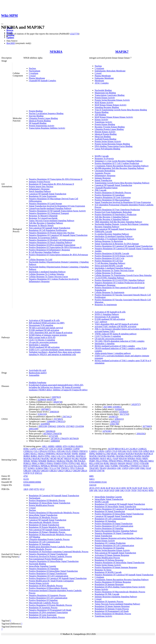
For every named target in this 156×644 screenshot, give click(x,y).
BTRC (26, 449)
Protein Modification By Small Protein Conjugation (51, 581)
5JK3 (122, 490)
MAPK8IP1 (94, 458)
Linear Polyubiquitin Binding (107, 149)
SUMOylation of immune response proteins (48, 335)
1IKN (26, 489)
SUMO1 (31, 468)
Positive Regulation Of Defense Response (113, 582)
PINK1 (105, 461)
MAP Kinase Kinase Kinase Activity (111, 105)
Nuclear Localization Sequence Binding (46, 113)
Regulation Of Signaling (39, 544)
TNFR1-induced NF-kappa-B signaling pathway (116, 334)
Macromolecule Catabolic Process (44, 603)
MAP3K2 (28, 458)
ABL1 (45, 446)
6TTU (37, 489)
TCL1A (52, 468)
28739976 (55, 438)
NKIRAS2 (61, 461)
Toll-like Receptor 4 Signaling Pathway (46, 223)
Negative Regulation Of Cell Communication (49, 576)
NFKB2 (34, 461)
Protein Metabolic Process (40, 549)
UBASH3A (112, 468)
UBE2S (84, 471)
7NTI (139, 490)
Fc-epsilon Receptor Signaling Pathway (112, 234)
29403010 (54, 412)
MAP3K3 (37, 458)
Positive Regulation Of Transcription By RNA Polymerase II (55, 247)
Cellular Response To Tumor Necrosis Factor (48, 277)
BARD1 (79, 446)
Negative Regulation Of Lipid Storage (45, 204)
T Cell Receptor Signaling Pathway (110, 263)
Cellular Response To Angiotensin (109, 292)
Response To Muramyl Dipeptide (43, 216)
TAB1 (101, 466)
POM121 (27, 463)
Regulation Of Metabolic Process (43, 517)
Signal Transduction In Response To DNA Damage (117, 244)
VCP (32, 473)
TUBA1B (79, 468)
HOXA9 (60, 454)
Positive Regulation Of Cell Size (109, 261)
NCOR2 (75, 458)
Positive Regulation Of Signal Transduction (48, 573)
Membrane (99, 81)
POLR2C (82, 461)
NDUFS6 (123, 458)
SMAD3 (113, 463)
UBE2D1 (27, 471)
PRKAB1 (144, 461)
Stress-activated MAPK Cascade (109, 266)
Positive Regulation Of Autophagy (110, 195)
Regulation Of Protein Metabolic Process (47, 527)
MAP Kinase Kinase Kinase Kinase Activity (114, 117)
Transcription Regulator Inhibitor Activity (47, 128)
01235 (26, 479)
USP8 (137, 468)
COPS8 (76, 449)
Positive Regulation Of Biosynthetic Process (48, 588)
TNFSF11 (65, 468)
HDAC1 (34, 454)
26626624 (50, 431)
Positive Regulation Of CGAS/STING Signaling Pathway (120, 280)
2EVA (92, 488)
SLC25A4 (69, 466)
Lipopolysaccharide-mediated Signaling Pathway (50, 208)
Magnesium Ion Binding (105, 93)
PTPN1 (65, 463)
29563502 (141, 434)
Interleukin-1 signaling (39, 345)
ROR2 (107, 463)
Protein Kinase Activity (105, 98)
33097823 (56, 397)
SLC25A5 (78, 466)
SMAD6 (121, 463)
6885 (91, 476)
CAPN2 (40, 449)
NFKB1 (27, 461)
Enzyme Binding (36, 116)
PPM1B (112, 461)
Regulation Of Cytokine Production (110, 543)
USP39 (26, 473)
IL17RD (107, 454)
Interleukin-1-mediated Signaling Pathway (47, 272)
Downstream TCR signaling (41, 325)
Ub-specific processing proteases (43, 342)
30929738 (51, 400)
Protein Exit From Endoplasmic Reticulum (113, 212)
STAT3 (136, 463)
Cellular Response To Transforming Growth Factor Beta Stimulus (123, 275)
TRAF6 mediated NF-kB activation (44, 347)
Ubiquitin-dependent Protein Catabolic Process (49, 539)
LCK (59, 456)
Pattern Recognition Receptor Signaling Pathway (116, 531)
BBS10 (118, 449)
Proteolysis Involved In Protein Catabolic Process (50, 556)
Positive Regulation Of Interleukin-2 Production (116, 214)
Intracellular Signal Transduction (43, 515)
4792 (26, 476)
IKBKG (34, 456)
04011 (92, 479)
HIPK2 (92, 454)
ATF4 (65, 446)
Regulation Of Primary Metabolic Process (47, 532)
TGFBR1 (114, 466)
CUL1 (36, 451)
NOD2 (139, 458)
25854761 (61, 426)
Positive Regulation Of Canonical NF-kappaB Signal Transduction (124, 246)
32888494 (51, 421)
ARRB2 (59, 446)
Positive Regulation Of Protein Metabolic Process (50, 605)
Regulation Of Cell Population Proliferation (48, 230)
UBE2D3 (45, 471)
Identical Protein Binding (40, 121)
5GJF (140, 488)
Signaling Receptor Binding (107, 107)
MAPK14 (129, 456)
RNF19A (99, 463)
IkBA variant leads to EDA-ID (42, 337)
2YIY (97, 488)
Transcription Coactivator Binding (110, 95)
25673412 (67, 417)
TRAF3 (146, 466)
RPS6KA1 (36, 466)
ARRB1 (51, 446)
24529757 (136, 404)
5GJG (145, 488)
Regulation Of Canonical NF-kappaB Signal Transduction (54, 496)
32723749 (53, 436)
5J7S (151, 488)
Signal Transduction (103, 180)
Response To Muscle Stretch (41, 225)
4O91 (124, 488)
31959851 (117, 407)
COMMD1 (68, 449)
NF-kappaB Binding (38, 123)
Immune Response (103, 178)
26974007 (45, 409)
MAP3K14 (81, 456)
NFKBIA (56, 52)
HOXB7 (68, 454)
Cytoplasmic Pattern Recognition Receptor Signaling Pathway (122, 166)
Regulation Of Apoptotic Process (43, 608)
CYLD (115, 451)
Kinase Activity (101, 120)
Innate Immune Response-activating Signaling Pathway (119, 538)
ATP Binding (100, 115)
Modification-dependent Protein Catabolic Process (51, 547)
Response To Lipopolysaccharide (43, 218)
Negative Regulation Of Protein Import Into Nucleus (52, 233)
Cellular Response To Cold (40, 260)
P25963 (27, 485)
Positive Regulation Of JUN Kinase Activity (114, 256)
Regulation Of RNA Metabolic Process (46, 586)
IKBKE (27, 456)
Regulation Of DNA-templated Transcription (48, 612)
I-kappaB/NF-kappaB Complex (42, 81)
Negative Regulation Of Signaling (44, 569)
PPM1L (120, 461)
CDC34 (52, 449)
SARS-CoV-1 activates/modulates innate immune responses (55, 350)
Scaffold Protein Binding (105, 139)
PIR (75, 461)
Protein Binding (36, 111)
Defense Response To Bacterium (109, 241)
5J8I (91, 490)
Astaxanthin (34, 375)
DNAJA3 (43, 451)
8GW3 (145, 490)
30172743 (124, 414)
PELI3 (99, 461)
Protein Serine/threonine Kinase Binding (112, 144)
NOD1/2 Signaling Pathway (107, 314)
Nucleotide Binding (103, 90)
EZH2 (135, 451)
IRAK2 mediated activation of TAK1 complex (115, 346)
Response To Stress (103, 570)
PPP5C (136, 461)
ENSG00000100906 (32, 482)
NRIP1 (145, 458)
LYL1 (64, 456)
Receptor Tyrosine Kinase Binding (110, 127)
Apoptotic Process (103, 173)
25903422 (52, 426)
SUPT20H (94, 466)
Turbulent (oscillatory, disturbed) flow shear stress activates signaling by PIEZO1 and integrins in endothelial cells (55, 353)
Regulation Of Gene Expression (43, 196)
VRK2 (143, 468)
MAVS (103, 458)
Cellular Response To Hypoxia (108, 273)
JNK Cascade (101, 190)
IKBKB (82, 454)
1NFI (31, 489)
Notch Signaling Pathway (40, 191)
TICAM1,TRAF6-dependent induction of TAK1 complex (120, 341)
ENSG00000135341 (98, 482)
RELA (84, 463)
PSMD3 (58, 463)
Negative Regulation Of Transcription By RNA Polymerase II (56, 179)
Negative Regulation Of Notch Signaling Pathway (51, 242)
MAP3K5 (102, 456)
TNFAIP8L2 (124, 466)
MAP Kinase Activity (104, 102)
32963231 (119, 419)
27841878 (57, 434)
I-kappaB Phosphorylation (106, 188)
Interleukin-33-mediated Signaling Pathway (114, 236)
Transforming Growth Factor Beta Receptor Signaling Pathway (122, 183)
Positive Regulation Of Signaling (43, 600)
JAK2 (53, 456)
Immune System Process (39, 182)
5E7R (129, 488)
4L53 (118, 488)
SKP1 (61, 466)
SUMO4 (39, 468)
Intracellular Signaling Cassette (42, 566)
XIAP (148, 468)
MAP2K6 (139, 454)
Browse (10, 30)
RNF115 (27, 466)
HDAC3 (42, 454)
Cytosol (32, 76)
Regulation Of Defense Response (109, 560)
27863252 (60, 421)
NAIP (116, 458)
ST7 (25, 468)
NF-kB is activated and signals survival (46, 328)
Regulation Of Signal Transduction (44, 525)
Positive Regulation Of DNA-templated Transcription (52, 245)
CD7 (46, 449)
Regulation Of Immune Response (109, 584)
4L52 (113, 488)
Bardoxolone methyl (38, 373)
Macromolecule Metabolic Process (44, 522)
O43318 (93, 485)
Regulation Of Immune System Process (112, 609)
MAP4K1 (111, 456)
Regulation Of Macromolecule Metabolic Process (50, 535)
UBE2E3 (53, 471)
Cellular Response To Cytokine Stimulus (47, 274)
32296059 (42, 400)
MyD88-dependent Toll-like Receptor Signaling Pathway (119, 168)
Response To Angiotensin (106, 305)
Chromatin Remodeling (105, 171)
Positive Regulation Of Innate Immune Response (116, 567)
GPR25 (146, 451)
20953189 (33, 429)
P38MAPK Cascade (103, 232)
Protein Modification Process (42, 505)
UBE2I (61, 471)
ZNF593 (93, 471)
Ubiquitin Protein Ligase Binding (43, 118)
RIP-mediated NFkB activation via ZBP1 (47, 323)
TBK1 (46, 468)
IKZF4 (41, 456)
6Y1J (42, 489)
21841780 (114, 424)
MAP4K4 (120, 456)
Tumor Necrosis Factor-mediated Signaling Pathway (52, 221)
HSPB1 (75, 454)
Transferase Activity (103, 122)
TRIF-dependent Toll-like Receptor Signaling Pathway (118, 222)
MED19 (68, 458)
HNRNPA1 (51, 454)
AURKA (72, 446)
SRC (85, 466)
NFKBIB (42, 461)
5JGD (112, 490)
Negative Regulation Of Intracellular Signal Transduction (54, 561)
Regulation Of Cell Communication (44, 542)
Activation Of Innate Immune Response (112, 555)
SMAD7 (129, 463)
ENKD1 (75, 451)
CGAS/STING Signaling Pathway (109, 278)
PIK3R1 (70, 461)
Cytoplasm (34, 73)
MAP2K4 (130, 454)
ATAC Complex (102, 83)
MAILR (121, 454)
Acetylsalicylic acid (37, 370)
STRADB (144, 463)
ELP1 (69, 451)
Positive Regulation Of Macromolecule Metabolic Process (54, 513)
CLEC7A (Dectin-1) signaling (42, 340)
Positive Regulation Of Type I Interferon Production (117, 210)
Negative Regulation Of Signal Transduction (48, 554)
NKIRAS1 (51, 461)
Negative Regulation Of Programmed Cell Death (50, 610)
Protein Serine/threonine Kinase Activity (112, 100)
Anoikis (98, 251)
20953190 (43, 426)
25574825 (58, 419)
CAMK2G (142, 449)
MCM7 (60, 458)
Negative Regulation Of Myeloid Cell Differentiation (52, 240)
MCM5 (54, 458)
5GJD (135, 488)
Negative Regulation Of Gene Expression (113, 197)
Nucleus (32, 68)
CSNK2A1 (28, 451)
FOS (140, 451)
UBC (119, 468)
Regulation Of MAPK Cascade (108, 572)
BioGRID (11, 43)
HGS (152, 451)
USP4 (131, 468)
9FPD (151, 490)
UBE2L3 (68, 471)
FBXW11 (84, 451)
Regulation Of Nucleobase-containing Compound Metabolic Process (59, 552)
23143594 (79, 426)
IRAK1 (114, 454)
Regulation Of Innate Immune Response (112, 606)
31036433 (119, 409)
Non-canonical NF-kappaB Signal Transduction (49, 228)
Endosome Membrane (104, 78)
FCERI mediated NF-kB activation (44, 330)
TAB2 (107, 466)
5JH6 (117, 490)
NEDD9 (83, 458)
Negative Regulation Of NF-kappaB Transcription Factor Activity (57, 211)
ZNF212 (38, 473)
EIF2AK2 (61, 451)
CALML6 (133, 449)
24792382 (107, 431)
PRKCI (43, 463)
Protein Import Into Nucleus (41, 186)
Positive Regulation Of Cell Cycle (109, 258)
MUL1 (110, 458)
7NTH (134, 490)
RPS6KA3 (46, 466)
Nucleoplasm (35, 71)
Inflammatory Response (39, 189)
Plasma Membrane (37, 78)
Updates (10, 38)
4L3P (108, 488)
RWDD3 (55, 466)
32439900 (45, 424)
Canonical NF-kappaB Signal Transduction (48, 194)
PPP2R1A (128, 461)
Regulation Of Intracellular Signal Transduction (50, 503)
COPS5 (108, 451)
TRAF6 (103, 468)
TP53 (72, 468)
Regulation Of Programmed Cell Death (112, 611)
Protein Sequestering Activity (42, 126)
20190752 (113, 417)
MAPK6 (138, 456)
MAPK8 (146, 456)
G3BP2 (27, 454)
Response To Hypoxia (104, 158)
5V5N (128, 490)
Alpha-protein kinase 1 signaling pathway (113, 353)
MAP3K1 (71, 456)
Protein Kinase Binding (105, 124)
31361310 (42, 414)
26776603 (147, 426)
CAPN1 (33, 449)
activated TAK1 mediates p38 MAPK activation (115, 326)
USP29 (125, 468)
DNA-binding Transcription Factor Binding (114, 146)
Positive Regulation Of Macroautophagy (112, 200)
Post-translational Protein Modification (46, 559)
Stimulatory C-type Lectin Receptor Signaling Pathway (119, 161)
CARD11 (93, 451)
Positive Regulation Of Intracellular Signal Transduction (53, 571)
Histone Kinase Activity (105, 132)
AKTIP (111, 449)
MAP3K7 (122, 52)
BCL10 (125, 449)
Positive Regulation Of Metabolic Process (113, 193)
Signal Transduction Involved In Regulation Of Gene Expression (57, 206)
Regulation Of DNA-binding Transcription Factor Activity (120, 587)
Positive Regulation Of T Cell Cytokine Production (117, 163)
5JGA (101, 490)
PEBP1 (92, 461)
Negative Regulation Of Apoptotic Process (47, 595)
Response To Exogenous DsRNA (43, 238)
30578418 (47, 434)
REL (79, 463)
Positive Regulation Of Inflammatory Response (49, 250)
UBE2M (76, 471)
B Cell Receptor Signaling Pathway (44, 252)
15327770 (74, 34)
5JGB (106, 490)
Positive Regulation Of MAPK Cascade (112, 253)
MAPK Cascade (102, 156)
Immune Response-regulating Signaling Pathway (116, 597)
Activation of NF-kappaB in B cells (44, 320)
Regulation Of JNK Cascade (107, 594)
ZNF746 (101, 471)
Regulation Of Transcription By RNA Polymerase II (51, 184)
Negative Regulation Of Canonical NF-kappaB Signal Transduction (58, 235)
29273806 (108, 407)
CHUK (59, 449)
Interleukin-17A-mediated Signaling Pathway (114, 239)
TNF (58, 468)
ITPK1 (47, 456)
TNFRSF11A (136, 466)
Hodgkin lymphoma (38, 382)
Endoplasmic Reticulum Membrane (110, 71)
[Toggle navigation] (2, 24)
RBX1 (151, 461)
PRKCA (35, 463)
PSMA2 (50, 463)
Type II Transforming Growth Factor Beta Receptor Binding (121, 110)
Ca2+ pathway (101, 322)
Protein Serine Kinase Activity (108, 141)
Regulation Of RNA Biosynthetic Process (47, 617)
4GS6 (103, 488)
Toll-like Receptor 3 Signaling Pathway (112, 217)
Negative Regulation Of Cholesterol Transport (49, 213)
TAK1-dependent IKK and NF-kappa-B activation (51, 333)
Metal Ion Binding (103, 137)
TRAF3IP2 (94, 468)
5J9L (96, 490)
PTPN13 (72, 463)
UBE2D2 (36, 471)
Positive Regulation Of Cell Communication (48, 598)
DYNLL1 (52, 451)
